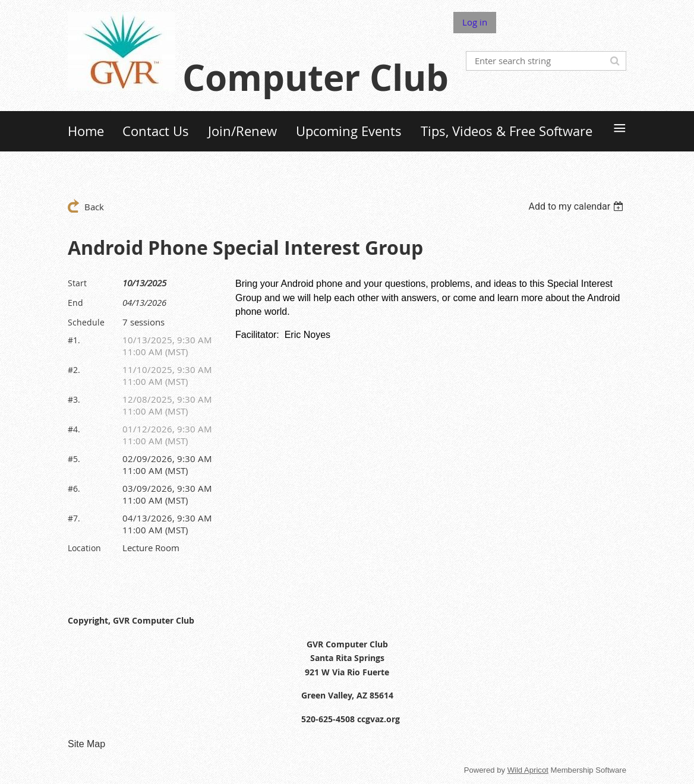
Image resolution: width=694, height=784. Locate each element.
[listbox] (577, 206)
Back (94, 207)
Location (84, 548)
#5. (74, 459)
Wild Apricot (528, 770)
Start (77, 283)
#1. (74, 340)
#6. (74, 489)
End (75, 303)
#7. (74, 518)
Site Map (86, 744)
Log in (475, 22)
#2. (74, 370)
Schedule (86, 322)
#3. (74, 399)
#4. (74, 429)
